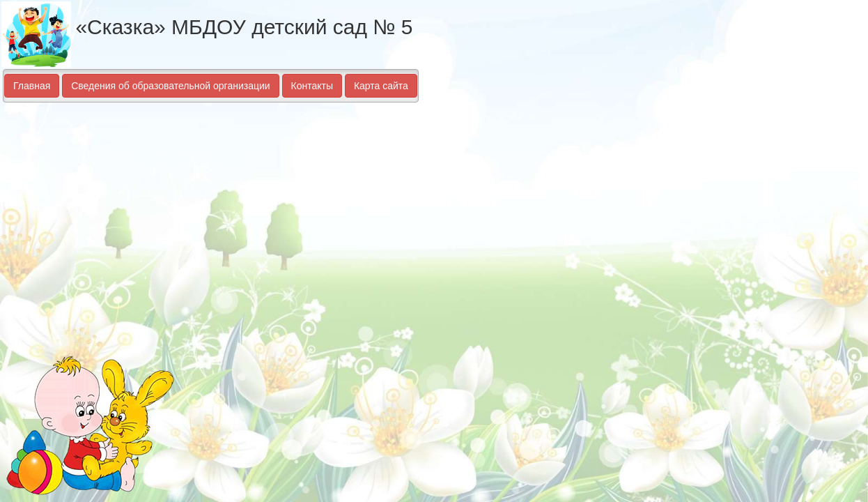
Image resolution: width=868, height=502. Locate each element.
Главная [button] (32, 86)
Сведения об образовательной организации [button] (170, 86)
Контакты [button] (312, 86)
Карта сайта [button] (381, 86)
